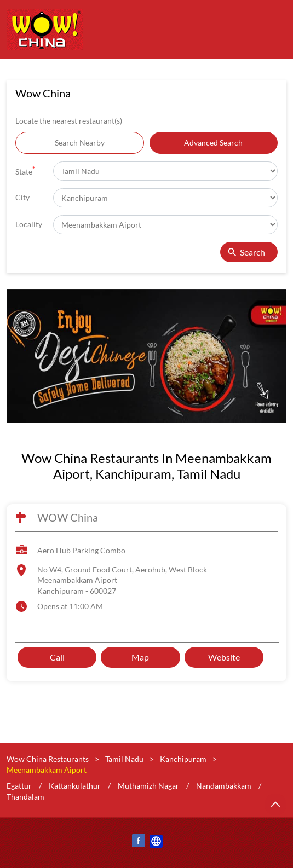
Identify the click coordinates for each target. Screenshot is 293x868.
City (22, 197)
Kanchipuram (183, 759)
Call (57, 657)
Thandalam (25, 797)
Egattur (19, 786)
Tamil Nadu (124, 759)
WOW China (68, 517)
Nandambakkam (224, 786)
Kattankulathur (75, 786)
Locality (29, 224)
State (25, 170)
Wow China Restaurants (48, 759)
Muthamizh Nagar (148, 786)
